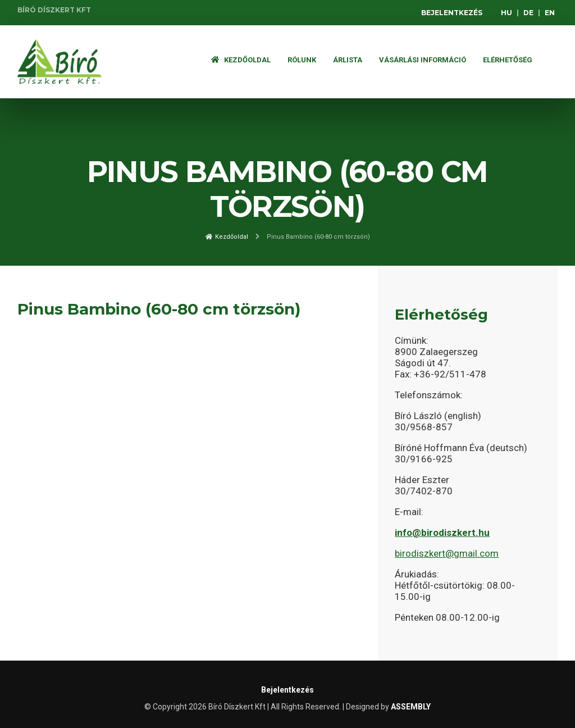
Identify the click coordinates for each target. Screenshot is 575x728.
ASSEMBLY (411, 707)
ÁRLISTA (348, 60)
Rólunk (302, 60)
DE (528, 13)
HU (506, 13)
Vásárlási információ (423, 60)
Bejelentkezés (452, 13)
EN (550, 13)
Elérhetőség (508, 60)
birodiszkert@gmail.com (447, 553)
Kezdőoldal (241, 60)
